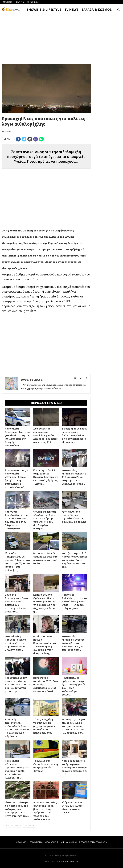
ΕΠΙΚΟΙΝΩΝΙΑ (33, 2)
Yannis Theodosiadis (71, 862)
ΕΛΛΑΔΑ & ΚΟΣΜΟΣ (97, 10)
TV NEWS (71, 10)
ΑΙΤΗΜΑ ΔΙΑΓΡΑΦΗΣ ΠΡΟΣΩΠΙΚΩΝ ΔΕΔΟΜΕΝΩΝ (84, 842)
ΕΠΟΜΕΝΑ (29, 826)
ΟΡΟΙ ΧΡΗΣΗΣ (52, 842)
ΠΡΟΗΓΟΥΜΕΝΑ (14, 826)
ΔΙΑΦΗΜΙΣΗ (21, 2)
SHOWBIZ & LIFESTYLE (44, 10)
